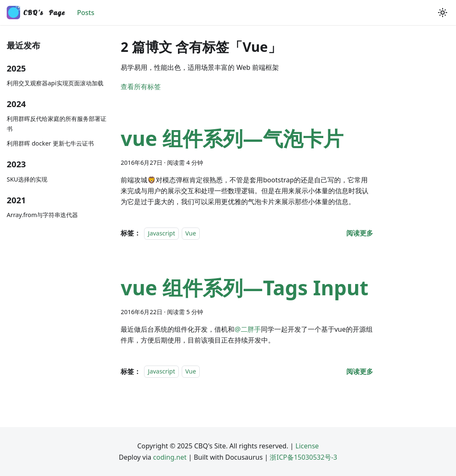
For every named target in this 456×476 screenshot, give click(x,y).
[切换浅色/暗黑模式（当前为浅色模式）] (443, 13)
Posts (86, 13)
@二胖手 (247, 329)
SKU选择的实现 (27, 179)
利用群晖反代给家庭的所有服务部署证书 (57, 124)
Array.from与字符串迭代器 (42, 215)
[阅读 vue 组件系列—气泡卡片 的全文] (360, 233)
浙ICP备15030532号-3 (303, 457)
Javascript (161, 233)
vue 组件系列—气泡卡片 (232, 138)
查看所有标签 (141, 87)
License (307, 446)
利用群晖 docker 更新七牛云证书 (50, 143)
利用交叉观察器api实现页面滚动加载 (55, 83)
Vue (191, 233)
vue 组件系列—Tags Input (245, 288)
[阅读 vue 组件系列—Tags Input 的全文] (360, 371)
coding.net (170, 457)
